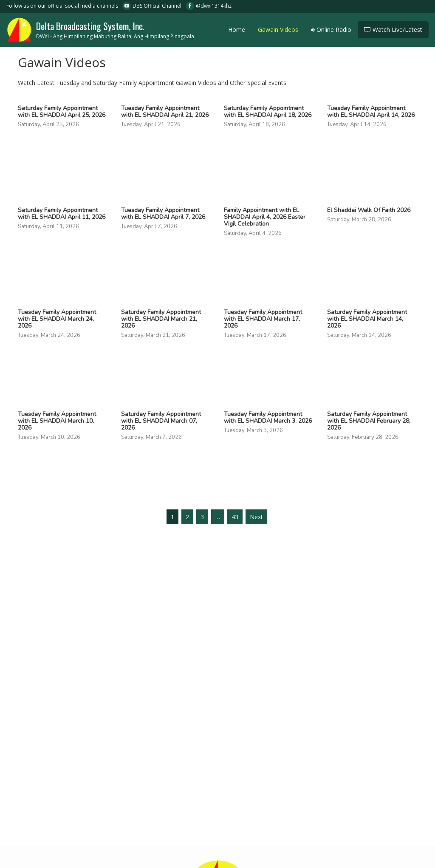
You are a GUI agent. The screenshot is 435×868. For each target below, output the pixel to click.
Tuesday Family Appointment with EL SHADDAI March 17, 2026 (263, 319)
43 (235, 517)
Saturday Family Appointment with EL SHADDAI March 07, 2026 (161, 421)
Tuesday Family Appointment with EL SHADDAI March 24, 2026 (57, 319)
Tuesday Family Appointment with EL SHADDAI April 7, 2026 (163, 214)
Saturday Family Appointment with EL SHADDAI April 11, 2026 (62, 214)
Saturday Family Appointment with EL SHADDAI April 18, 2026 (268, 112)
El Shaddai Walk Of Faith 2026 (369, 210)
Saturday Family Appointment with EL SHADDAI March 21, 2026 (161, 319)
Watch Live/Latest (393, 30)
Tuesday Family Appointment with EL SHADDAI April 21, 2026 (165, 112)
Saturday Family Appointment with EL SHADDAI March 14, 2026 (367, 319)
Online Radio (331, 30)
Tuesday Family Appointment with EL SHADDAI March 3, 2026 (268, 418)
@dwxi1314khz (214, 6)
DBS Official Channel (157, 6)
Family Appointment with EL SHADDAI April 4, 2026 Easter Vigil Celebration (265, 217)
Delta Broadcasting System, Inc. (100, 29)
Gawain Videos (278, 30)
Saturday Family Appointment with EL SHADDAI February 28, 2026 (369, 421)
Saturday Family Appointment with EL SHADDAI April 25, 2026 (62, 112)
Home (237, 30)
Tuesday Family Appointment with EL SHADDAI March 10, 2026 (57, 421)
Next (256, 517)
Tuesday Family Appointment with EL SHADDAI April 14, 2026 (371, 112)
